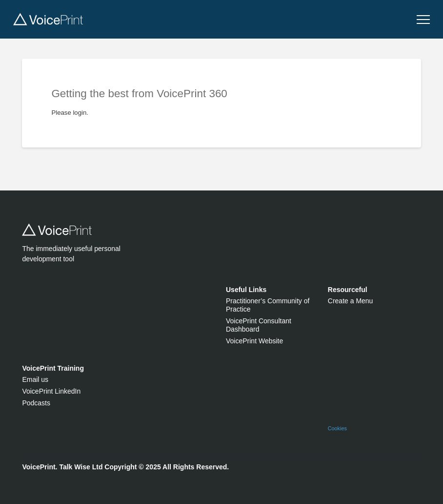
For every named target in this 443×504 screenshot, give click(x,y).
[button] (423, 20)
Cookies (337, 428)
